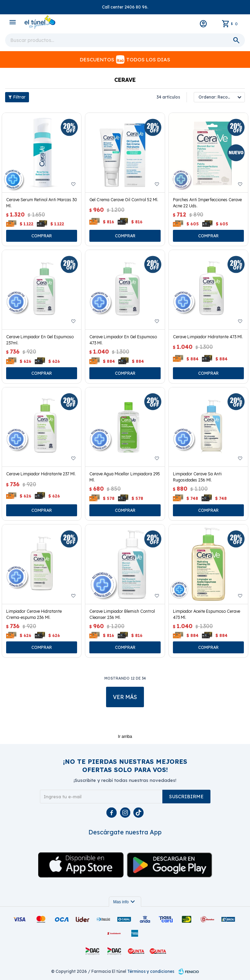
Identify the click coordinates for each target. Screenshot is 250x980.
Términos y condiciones (151, 971)
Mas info (125, 902)
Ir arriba (125, 737)
